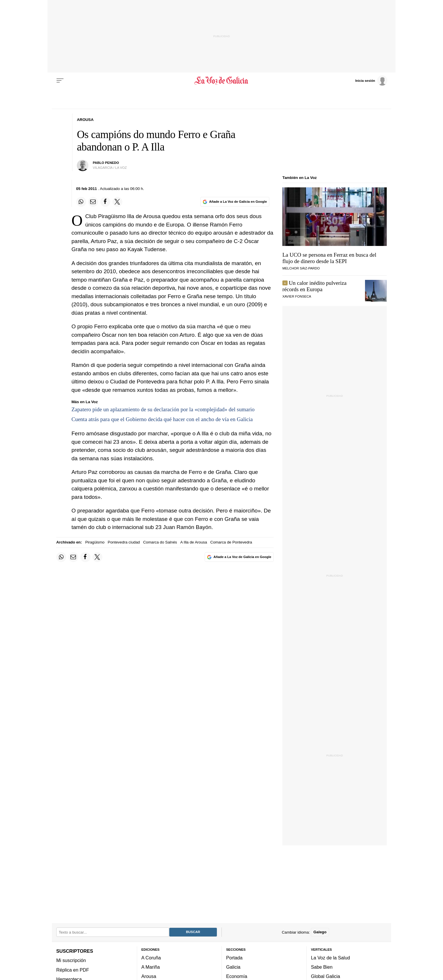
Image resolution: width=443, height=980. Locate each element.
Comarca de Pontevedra (231, 542)
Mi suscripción (71, 960)
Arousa (149, 976)
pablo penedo (106, 163)
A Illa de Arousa (194, 542)
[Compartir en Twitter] (117, 202)
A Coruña (151, 958)
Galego (320, 932)
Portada (234, 958)
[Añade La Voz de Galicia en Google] (235, 202)
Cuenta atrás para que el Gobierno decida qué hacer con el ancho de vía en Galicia (162, 419)
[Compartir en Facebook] (105, 202)
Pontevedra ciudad (124, 542)
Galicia (233, 967)
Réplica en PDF (73, 970)
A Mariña (151, 967)
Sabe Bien (322, 967)
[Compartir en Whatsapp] (81, 202)
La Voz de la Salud (331, 958)
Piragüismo (95, 542)
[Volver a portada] (222, 81)
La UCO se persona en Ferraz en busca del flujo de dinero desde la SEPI (329, 258)
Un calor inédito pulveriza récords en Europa (314, 286)
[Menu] (60, 81)
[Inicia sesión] (371, 80)
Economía (237, 976)
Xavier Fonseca (297, 296)
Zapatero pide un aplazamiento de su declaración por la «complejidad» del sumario (163, 409)
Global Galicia (326, 976)
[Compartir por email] (93, 202)
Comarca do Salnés (160, 542)
